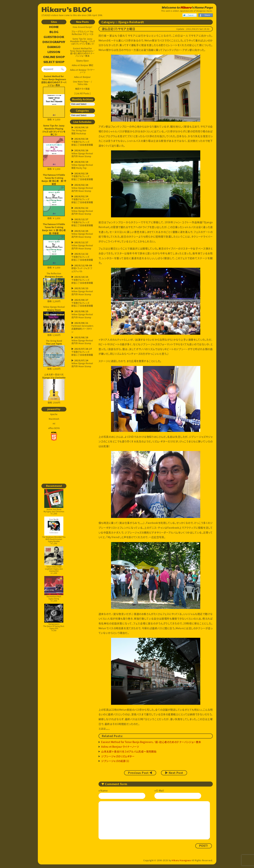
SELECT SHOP (54, 62)
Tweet (191, 15)
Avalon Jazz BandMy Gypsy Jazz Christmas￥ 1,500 (54, 502)
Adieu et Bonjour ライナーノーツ (82, 71)
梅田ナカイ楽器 (82, 89)
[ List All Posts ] (82, 93)
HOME (54, 27)
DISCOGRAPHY (54, 42)
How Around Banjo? (82, 27)
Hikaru (186, 7)
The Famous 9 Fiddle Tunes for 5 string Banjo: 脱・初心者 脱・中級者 (54, 179)
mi (54, 423)
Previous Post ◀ (140, 773)
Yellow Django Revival (54, 319)
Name (104, 790)
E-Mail (160, 790)
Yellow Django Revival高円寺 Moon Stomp (82, 154)
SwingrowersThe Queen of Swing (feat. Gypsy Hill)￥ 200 (54, 618)
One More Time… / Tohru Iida (82, 83)
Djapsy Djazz (82, 61)
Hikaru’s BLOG (67, 9)
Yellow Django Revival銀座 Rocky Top (82, 165)
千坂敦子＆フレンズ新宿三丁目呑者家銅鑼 (82, 142)
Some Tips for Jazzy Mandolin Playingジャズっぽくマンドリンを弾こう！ (54, 130)
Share (207, 15)
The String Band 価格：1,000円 (54, 355)
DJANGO (54, 47)
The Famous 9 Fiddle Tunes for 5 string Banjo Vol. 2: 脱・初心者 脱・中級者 (54, 229)
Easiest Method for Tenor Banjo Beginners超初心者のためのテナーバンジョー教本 (54, 81)
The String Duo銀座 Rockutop (82, 130)
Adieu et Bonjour (82, 77)
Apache (54, 414)
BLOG (54, 32)
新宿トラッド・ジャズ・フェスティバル (82, 269)
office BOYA (54, 428)
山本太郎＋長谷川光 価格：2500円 (54, 389)
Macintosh (54, 419)
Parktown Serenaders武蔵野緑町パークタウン (82, 327)
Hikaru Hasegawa (181, 860)
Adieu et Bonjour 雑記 (82, 65)
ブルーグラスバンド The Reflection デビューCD (82, 33)
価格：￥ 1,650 (54, 104)
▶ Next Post (174, 773)
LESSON (54, 52)
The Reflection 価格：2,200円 (54, 287)
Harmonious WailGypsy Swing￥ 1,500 (54, 589)
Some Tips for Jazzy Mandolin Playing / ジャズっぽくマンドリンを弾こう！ (82, 41)
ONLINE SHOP (54, 57)
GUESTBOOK (54, 37)
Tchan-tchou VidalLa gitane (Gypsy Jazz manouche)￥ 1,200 (54, 560)
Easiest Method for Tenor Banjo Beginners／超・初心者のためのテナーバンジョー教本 (82, 52)
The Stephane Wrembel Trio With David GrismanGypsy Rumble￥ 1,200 (54, 531)
